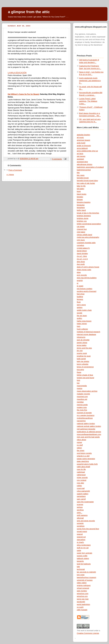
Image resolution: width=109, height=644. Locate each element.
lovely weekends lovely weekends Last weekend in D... (90, 81)
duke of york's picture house (88, 267)
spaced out (81, 537)
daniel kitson (82, 251)
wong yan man (83, 599)
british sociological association (89, 224)
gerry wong (81, 305)
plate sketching (83, 461)
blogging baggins (84, 202)
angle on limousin (84, 146)
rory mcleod (82, 480)
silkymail (80, 518)
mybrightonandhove (85, 418)
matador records (83, 394)
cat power (81, 227)
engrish (80, 281)
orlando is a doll (83, 456)
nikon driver (81, 440)
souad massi (82, 532)
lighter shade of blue (85, 375)
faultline (80, 297)
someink (80, 523)
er (78, 283)
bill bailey (81, 189)
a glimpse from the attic (29, 12)
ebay (79, 272)
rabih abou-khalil (83, 467)
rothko (79, 486)
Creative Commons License (88, 633)
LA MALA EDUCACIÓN (17, 73)
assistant (80, 159)
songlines (81, 526)
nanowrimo (81, 421)
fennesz (80, 299)
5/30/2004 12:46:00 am (29, 159)
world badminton (83, 604)
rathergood (81, 475)
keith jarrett (81, 359)
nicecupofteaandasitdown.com (89, 434)
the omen (81, 451)
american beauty (83, 140)
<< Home (10, 175)
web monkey (82, 591)
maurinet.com (82, 397)
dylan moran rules (84, 270)
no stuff (80, 445)
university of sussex (85, 580)
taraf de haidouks (84, 564)
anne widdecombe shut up (87, 151)
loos (78, 380)
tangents (80, 561)
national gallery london (86, 424)
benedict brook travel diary (87, 181)
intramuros (81, 337)
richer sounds (82, 478)
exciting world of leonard (87, 291)
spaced (80, 534)
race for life (81, 469)
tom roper (81, 575)
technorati (81, 569)
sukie (79, 550)
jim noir (80, 351)
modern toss (82, 407)
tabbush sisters (83, 558)
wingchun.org (82, 596)
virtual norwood (83, 588)
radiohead (81, 472)
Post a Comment (15, 170)
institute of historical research (88, 332)
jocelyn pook (82, 353)
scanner (80, 505)
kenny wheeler (83, 364)
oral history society (84, 453)
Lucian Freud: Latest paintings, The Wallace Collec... (88, 101)
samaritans (81, 496)
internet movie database (86, 334)
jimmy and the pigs (84, 348)
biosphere (81, 208)
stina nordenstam (84, 545)
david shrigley (82, 254)
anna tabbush (82, 148)
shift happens (82, 515)
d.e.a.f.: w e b (82, 259)
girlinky (80, 308)
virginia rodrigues (84, 585)
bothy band (81, 210)
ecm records (82, 275)
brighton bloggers (84, 216)
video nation (82, 583)
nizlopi (79, 442)
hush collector (82, 329)
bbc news (81, 175)
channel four (82, 229)
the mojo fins (82, 410)
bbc (78, 173)
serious (80, 507)
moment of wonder (84, 413)
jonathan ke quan (84, 356)
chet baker (81, 232)
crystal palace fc (83, 248)
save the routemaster (85, 502)
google (80, 313)
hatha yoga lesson (84, 321)
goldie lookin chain (84, 310)
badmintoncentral (84, 170)
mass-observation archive (87, 391)
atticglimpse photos (85, 164)
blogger (80, 200)
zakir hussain (82, 610)
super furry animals (84, 553)
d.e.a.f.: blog (82, 256)
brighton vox (82, 221)
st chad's (80, 542)
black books (82, 194)
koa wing (80, 370)
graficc (79, 318)
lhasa (79, 372)
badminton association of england (90, 167)
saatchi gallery (83, 494)
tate (78, 567)
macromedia (82, 386)
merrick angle (82, 405)
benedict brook (83, 178)
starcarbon (81, 540)
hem (79, 326)
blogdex (80, 197)
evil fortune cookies (85, 289)
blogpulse (81, 205)
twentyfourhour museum (86, 577)
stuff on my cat (83, 548)
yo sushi (80, 607)
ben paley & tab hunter (86, 183)
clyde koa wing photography (88, 237)
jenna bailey (82, 345)
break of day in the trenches (88, 213)
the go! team (82, 316)
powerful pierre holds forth (87, 464)
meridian (80, 402)
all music (80, 137)
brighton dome (83, 218)
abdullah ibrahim (83, 135)
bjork (79, 191)
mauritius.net (82, 399)
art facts (80, 154)
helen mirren (82, 324)
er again (80, 286)
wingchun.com (83, 594)
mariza (80, 388)
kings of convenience (85, 367)
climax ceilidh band (84, 235)
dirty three (81, 262)
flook (79, 302)
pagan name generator (86, 459)
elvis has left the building (87, 278)
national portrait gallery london (89, 426)
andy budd (81, 143)
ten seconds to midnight (86, 572)
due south (81, 264)
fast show (81, 294)
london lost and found (85, 378)
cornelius (80, 245)
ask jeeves (81, 156)
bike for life (81, 186)
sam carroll (81, 499)
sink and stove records (86, 521)
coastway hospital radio (86, 243)
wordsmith (81, 602)
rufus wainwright (83, 491)
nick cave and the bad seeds (88, 437)
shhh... (80, 513)
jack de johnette (83, 340)
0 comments (57, 159)
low (78, 383)
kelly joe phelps (83, 361)
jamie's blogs (82, 343)
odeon (79, 448)
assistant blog (82, 162)
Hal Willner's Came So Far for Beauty (24, 94)
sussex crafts (82, 556)
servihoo (80, 510)
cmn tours (81, 240)
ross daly (80, 483)
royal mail (81, 488)
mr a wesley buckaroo (86, 415)
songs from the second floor (88, 529)
